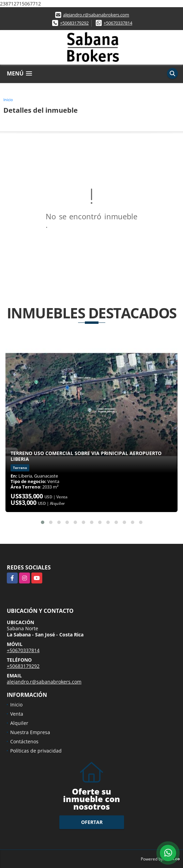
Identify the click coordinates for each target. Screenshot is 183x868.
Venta (17, 714)
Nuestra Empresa (30, 732)
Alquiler (19, 723)
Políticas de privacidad (36, 751)
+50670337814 (118, 23)
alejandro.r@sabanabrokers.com (96, 15)
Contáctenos (24, 741)
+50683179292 (74, 23)
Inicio (8, 100)
